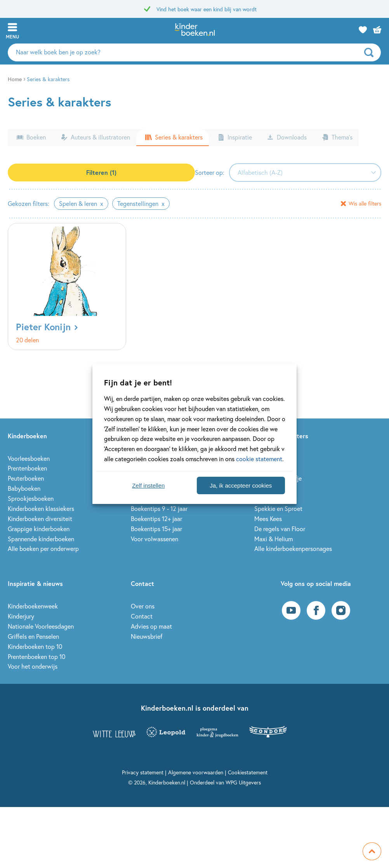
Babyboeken (24, 488)
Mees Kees (268, 519)
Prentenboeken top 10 (36, 656)
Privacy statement (143, 772)
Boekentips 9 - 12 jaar (159, 508)
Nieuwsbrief (147, 636)
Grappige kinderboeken (39, 529)
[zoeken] (372, 52)
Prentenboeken (27, 468)
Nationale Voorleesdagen (41, 626)
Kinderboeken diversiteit (40, 519)
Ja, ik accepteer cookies (241, 485)
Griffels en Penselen (33, 636)
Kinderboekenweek (33, 606)
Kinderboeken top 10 (35, 646)
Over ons (143, 606)
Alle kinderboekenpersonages (293, 548)
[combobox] (305, 173)
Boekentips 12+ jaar (156, 519)
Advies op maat (151, 626)
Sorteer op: (210, 172)
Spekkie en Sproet (278, 508)
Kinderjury (21, 616)
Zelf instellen (148, 485)
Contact (142, 616)
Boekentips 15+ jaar (156, 529)
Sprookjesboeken (31, 498)
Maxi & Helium (274, 539)
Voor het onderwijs (33, 666)
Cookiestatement (248, 772)
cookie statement (259, 459)
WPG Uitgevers (243, 782)
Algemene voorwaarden (196, 772)
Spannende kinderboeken (41, 539)
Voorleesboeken (29, 458)
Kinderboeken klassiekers (41, 508)
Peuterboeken (26, 478)
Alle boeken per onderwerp (43, 548)
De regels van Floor (280, 529)
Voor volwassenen (155, 539)
